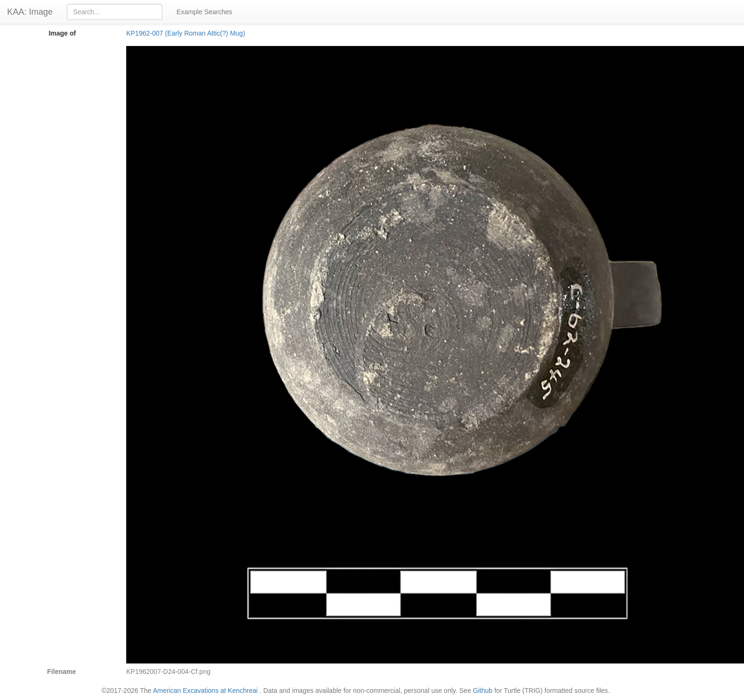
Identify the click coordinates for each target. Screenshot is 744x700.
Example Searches (205, 12)
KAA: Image (30, 12)
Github (483, 691)
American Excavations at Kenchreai (205, 691)
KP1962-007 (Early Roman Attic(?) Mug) (186, 33)
